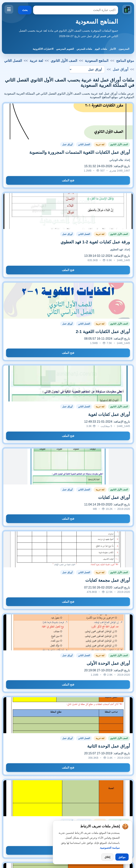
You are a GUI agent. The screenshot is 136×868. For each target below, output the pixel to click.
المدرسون (124, 49)
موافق (122, 857)
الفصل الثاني (13, 61)
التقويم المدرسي (65, 49)
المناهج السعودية (97, 22)
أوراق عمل (67, 144)
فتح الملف (68, 180)
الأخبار (113, 49)
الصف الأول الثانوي (64, 61)
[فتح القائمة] (9, 9)
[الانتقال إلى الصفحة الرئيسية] (127, 9)
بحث (25, 10)
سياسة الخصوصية (110, 848)
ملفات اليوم (101, 49)
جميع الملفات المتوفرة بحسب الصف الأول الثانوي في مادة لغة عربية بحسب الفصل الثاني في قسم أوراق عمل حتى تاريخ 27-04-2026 (68, 33)
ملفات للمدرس (84, 49)
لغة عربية (36, 61)
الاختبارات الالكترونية (43, 49)
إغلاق (107, 857)
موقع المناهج (125, 61)
